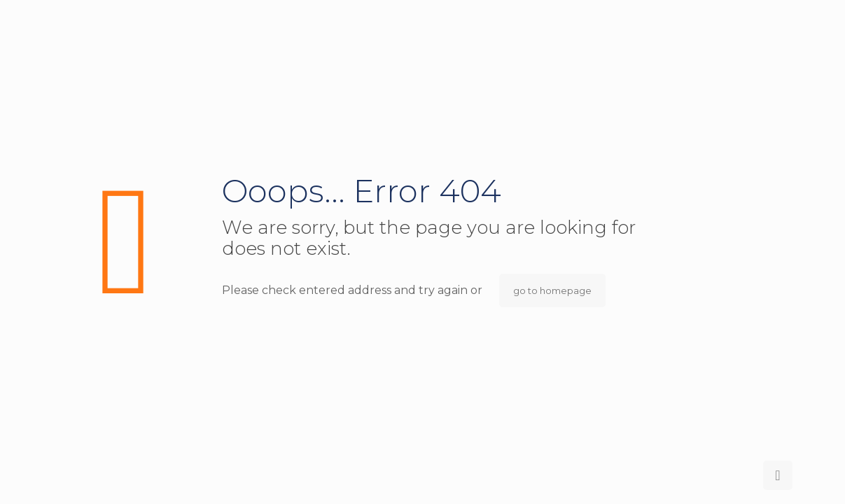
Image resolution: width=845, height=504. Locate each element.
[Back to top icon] (778, 475)
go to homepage (552, 290)
